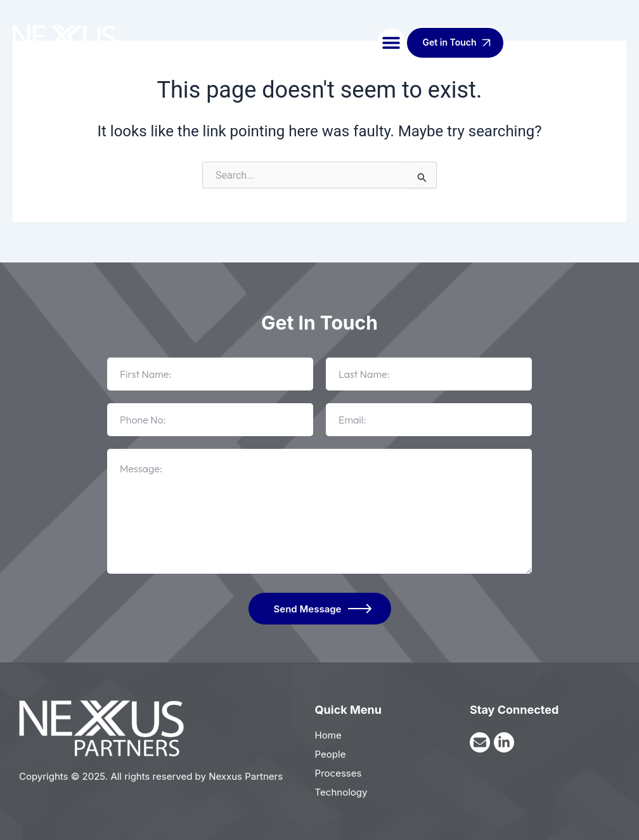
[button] (391, 43)
